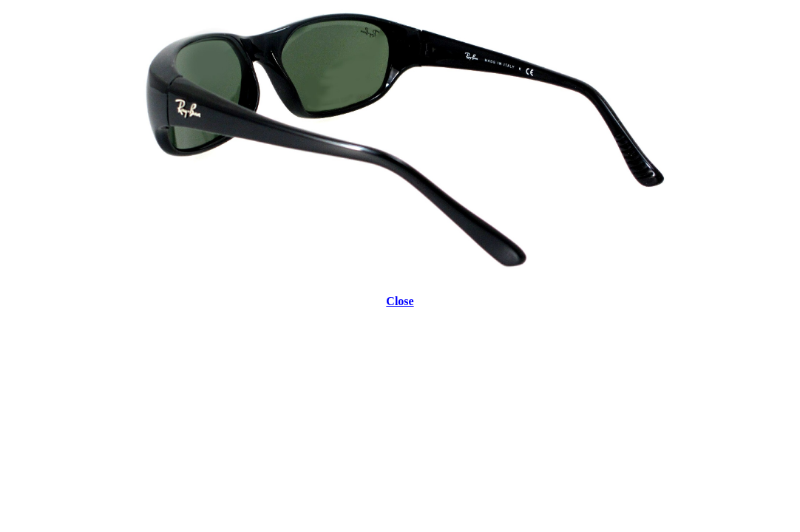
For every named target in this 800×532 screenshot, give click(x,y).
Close (400, 301)
